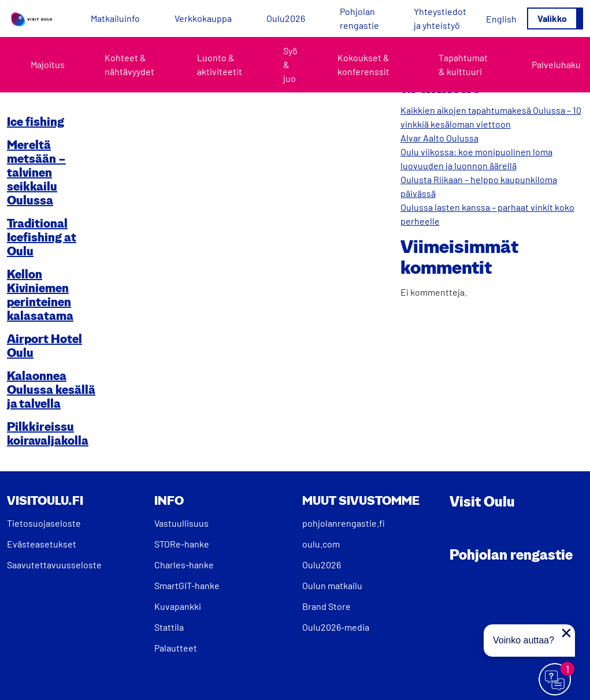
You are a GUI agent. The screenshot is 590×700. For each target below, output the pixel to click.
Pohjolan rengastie (359, 18)
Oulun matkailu (332, 585)
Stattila (169, 627)
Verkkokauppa (203, 18)
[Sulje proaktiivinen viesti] (566, 633)
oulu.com (321, 544)
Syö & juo (290, 64)
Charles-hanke (184, 565)
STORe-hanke (182, 544)
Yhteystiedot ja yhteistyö (440, 18)
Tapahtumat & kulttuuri (463, 64)
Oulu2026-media (336, 627)
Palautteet (176, 648)
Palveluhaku (556, 64)
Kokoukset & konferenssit (363, 64)
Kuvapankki (178, 606)
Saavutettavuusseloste (54, 565)
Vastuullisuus (181, 523)
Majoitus (48, 64)
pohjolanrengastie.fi (344, 523)
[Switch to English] (501, 19)
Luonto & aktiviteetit (220, 64)
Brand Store (326, 606)
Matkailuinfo (115, 18)
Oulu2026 (286, 18)
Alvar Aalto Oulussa (439, 138)
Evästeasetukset (42, 544)
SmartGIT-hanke (187, 585)
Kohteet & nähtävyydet (129, 64)
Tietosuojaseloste (44, 523)
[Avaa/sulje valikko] (555, 18)
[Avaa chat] (555, 680)
